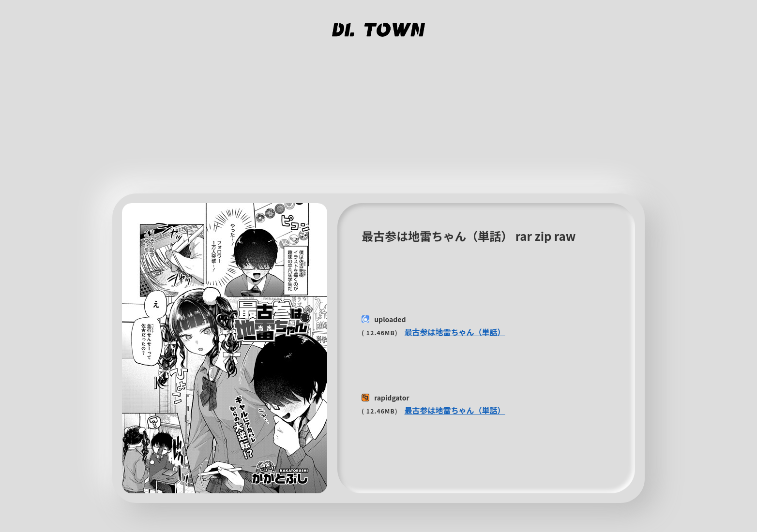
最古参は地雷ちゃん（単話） (455, 332)
